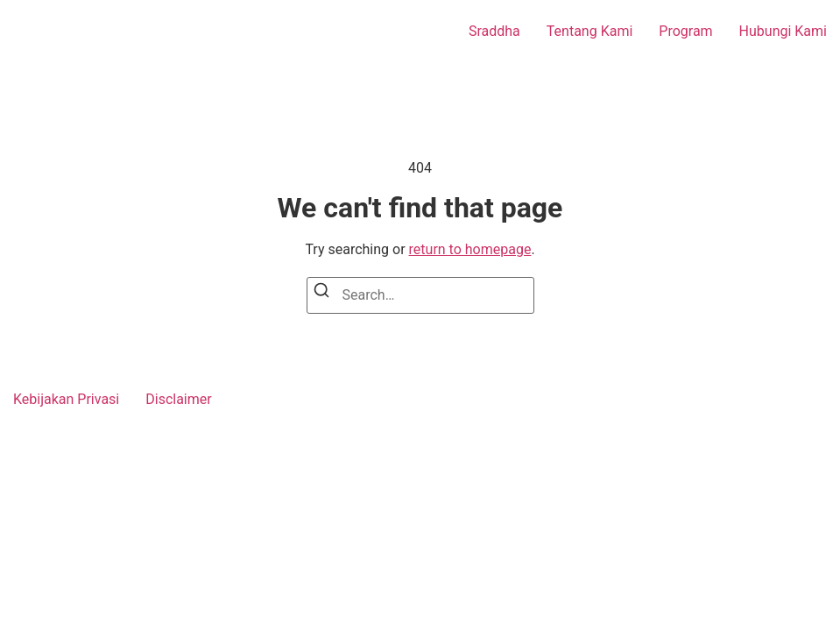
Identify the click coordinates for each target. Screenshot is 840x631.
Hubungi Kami (783, 31)
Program (685, 31)
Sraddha (494, 31)
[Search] (321, 293)
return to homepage (470, 249)
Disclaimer (178, 399)
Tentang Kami (589, 31)
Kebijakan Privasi (66, 399)
